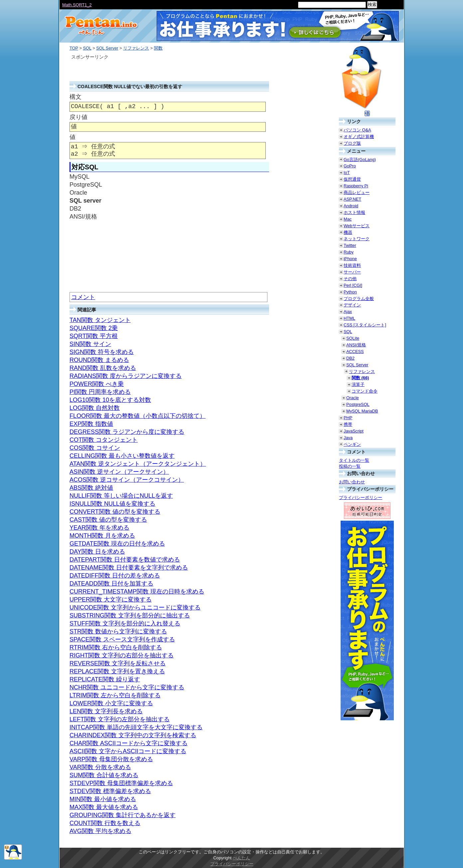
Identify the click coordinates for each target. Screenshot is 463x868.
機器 (348, 232)
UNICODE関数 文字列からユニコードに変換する (135, 608)
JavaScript (354, 431)
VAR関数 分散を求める (100, 767)
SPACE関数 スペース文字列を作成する (122, 639)
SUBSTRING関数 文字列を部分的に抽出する (130, 615)
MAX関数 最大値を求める (104, 807)
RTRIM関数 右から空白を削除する (116, 647)
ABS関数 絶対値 (91, 488)
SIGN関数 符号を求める (102, 352)
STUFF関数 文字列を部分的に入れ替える (125, 623)
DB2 (350, 358)
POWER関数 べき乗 (97, 384)
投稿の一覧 (350, 466)
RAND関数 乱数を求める (103, 368)
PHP (348, 418)
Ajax (348, 312)
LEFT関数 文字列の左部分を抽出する (120, 719)
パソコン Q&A (357, 130)
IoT (347, 173)
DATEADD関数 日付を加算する (111, 584)
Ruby (349, 252)
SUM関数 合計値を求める (104, 775)
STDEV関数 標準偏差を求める (110, 791)
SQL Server (107, 48)
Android (351, 206)
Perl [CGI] (353, 285)
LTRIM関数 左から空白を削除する (115, 695)
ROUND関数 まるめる (99, 360)
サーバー (352, 272)
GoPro (350, 166)
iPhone (350, 259)
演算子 (358, 384)
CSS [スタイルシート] (365, 325)
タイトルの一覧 (354, 460)
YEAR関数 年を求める (99, 528)
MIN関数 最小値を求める (103, 799)
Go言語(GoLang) (360, 160)
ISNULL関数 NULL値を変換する (112, 504)
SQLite (353, 338)
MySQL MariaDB (362, 411)
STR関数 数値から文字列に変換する (118, 631)
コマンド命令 (365, 391)
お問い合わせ (352, 482)
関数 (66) (360, 378)
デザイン (352, 305)
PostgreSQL (358, 404)
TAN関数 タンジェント (100, 320)
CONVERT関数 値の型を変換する (115, 512)
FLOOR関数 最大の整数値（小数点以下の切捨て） (138, 416)
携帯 (348, 424)
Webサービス (357, 226)
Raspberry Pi (356, 186)
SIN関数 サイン (90, 344)
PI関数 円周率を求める (100, 392)
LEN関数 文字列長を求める (106, 711)
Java (348, 438)
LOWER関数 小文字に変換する (111, 703)
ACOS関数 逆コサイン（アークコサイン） (127, 480)
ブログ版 (352, 143)
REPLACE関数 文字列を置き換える (117, 671)
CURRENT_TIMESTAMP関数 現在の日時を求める (137, 592)
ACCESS (355, 351)
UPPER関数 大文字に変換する (111, 600)
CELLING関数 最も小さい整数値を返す (122, 456)
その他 (350, 279)
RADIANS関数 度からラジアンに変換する (126, 376)
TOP (74, 48)
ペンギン (352, 444)
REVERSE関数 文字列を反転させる (118, 663)
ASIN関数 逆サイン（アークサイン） (119, 472)
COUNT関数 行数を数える (105, 823)
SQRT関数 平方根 (94, 336)
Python (350, 292)
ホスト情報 (354, 212)
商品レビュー (357, 192)
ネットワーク (357, 239)
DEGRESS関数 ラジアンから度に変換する (127, 432)
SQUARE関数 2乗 (94, 328)
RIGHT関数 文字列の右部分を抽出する (122, 655)
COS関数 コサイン (95, 448)
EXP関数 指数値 (91, 424)
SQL (87, 48)
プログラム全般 (359, 299)
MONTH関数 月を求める (102, 536)
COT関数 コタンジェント (104, 440)
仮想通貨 (352, 179)
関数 (158, 48)
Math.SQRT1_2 (77, 5)
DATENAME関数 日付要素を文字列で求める (129, 568)
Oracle (353, 398)
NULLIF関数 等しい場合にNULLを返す (121, 496)
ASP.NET (352, 199)
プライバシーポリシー (361, 498)
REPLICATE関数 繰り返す (105, 679)
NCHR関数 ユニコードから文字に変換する (127, 687)
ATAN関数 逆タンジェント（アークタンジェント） (138, 464)
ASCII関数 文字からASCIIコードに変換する (128, 751)
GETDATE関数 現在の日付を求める (117, 544)
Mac (348, 219)
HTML (349, 318)
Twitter (350, 245)
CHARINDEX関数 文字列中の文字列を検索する (133, 735)
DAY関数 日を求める (97, 552)
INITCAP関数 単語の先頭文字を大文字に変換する (136, 727)
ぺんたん (241, 858)
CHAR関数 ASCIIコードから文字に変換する (129, 743)
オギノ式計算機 (359, 137)
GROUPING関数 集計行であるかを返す (123, 815)
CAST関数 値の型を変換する (108, 520)
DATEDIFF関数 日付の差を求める (115, 576)
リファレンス (136, 48)
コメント (83, 297)
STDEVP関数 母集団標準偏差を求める (121, 783)
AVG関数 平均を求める (100, 831)
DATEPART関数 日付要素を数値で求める (125, 560)
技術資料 (352, 265)
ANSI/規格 (356, 345)
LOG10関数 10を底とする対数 (110, 400)
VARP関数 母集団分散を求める (111, 759)
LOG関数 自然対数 (95, 408)
